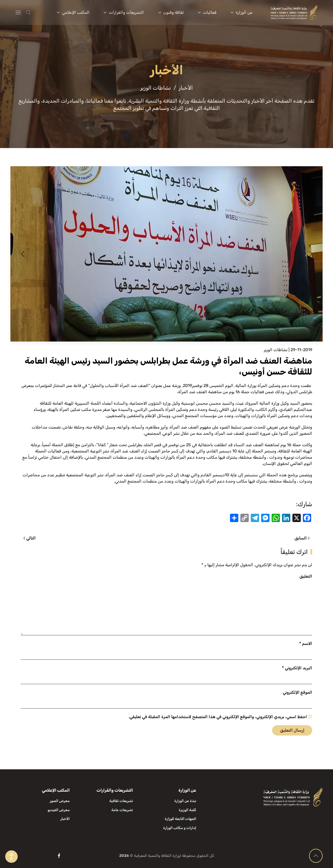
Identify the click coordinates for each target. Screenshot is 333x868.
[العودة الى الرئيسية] (294, 12)
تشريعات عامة (122, 810)
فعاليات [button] (207, 12)
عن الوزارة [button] (242, 12)
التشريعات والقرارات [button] (124, 12)
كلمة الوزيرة (187, 810)
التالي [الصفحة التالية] (30, 538)
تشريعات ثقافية (121, 801)
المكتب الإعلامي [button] (73, 12)
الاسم (306, 643)
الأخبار (65, 819)
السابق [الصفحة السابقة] (302, 538)
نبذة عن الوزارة (185, 801)
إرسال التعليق (292, 730)
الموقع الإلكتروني (297, 692)
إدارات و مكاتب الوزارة (180, 828)
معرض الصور (60, 801)
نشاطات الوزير (276, 350)
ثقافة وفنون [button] (171, 12)
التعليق (306, 576)
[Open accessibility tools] (11, 857)
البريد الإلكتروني (297, 668)
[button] (39, 12)
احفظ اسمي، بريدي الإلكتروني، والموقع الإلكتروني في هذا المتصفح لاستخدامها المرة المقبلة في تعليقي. (220, 717)
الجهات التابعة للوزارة (180, 819)
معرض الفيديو (59, 810)
